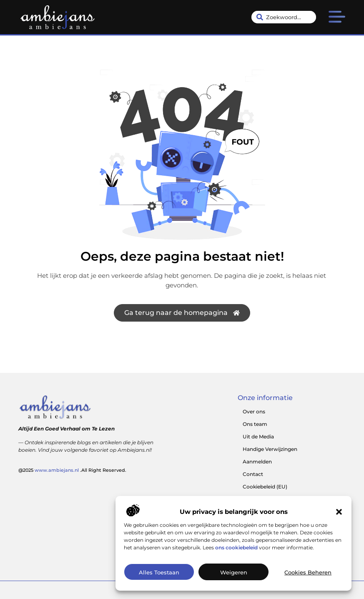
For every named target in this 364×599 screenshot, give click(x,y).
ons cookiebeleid (236, 551)
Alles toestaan (159, 576)
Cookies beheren (308, 576)
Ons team (255, 424)
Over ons (254, 411)
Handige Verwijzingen (270, 449)
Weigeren (234, 576)
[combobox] (284, 17)
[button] (339, 516)
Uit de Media (258, 437)
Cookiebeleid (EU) (265, 487)
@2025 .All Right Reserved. (72, 470)
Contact (253, 474)
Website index (260, 499)
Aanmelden (257, 462)
